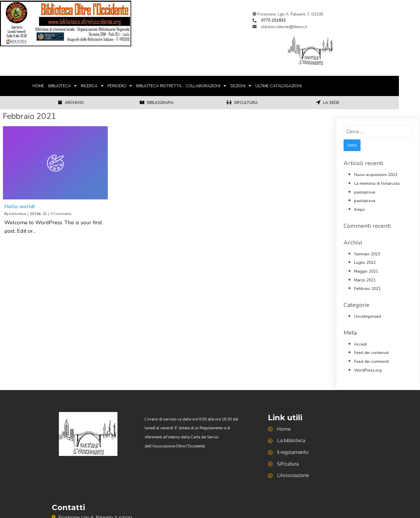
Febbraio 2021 (367, 289)
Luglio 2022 (365, 263)
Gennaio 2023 (367, 254)
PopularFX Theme (279, 496)
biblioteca (18, 214)
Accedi (360, 344)
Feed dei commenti (372, 361)
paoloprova (365, 192)
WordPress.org (368, 370)
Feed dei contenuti (371, 353)
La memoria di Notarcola (377, 183)
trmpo (360, 210)
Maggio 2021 (366, 271)
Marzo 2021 (365, 280)
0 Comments (61, 214)
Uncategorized (368, 316)
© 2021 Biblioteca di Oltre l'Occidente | (179, 496)
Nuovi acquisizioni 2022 (376, 175)
